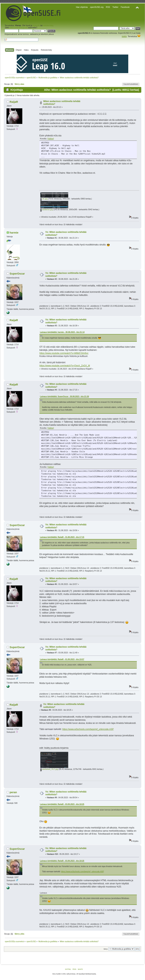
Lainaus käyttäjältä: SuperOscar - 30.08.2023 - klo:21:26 (64, 397)
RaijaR (14, 102)
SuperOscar (17, 274)
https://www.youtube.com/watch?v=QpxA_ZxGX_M (65, 366)
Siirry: (106, 949)
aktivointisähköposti (19, 27)
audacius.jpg (47, 210)
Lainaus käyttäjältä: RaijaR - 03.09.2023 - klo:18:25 (62, 804)
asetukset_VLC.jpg (49, 769)
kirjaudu (36, 25)
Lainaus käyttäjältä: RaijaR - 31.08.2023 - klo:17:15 (62, 537)
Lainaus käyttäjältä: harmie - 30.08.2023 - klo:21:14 (62, 332)
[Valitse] (51, 139)
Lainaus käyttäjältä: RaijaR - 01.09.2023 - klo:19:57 (62, 659)
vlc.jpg (44, 199)
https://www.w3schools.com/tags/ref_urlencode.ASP (88, 729)
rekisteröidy (48, 25)
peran (13, 792)
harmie (14, 233)
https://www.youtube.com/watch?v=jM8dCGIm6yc (64, 353)
